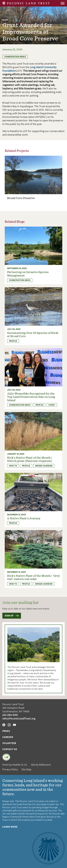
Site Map (26, 770)
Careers (8, 737)
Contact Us (10, 749)
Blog (5, 20)
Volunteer (9, 743)
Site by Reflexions (41, 765)
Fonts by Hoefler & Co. (15, 765)
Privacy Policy (10, 770)
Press (6, 731)
